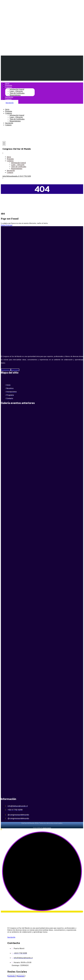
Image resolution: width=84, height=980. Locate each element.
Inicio (7, 83)
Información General (17, 89)
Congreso (9, 87)
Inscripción (9, 97)
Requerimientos (15, 95)
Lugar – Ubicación (16, 91)
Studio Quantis (47, 828)
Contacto (8, 99)
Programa (9, 85)
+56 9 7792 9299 (25, 176)
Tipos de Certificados (17, 93)
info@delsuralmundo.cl (11, 176)
